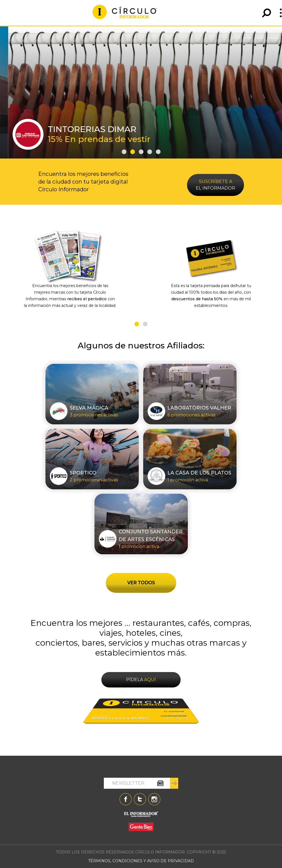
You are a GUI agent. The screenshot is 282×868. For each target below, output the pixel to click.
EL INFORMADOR (215, 185)
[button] (124, 152)
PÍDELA (141, 680)
